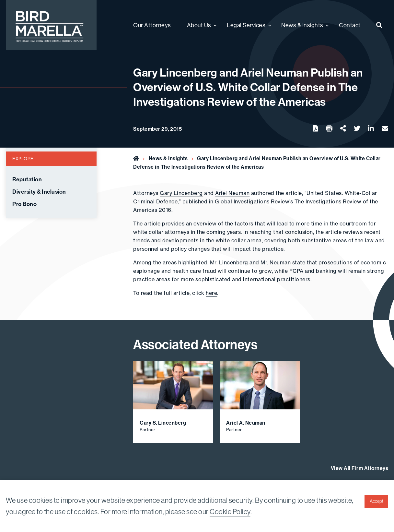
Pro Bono (24, 204)
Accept (377, 501)
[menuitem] (379, 25)
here (211, 293)
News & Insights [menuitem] (302, 25)
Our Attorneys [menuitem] (152, 25)
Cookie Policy (230, 512)
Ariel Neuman (232, 193)
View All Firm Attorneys (360, 468)
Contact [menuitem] (350, 25)
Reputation (27, 179)
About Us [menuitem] (199, 25)
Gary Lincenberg (181, 193)
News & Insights (168, 158)
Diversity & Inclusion (39, 192)
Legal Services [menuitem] (246, 25)
